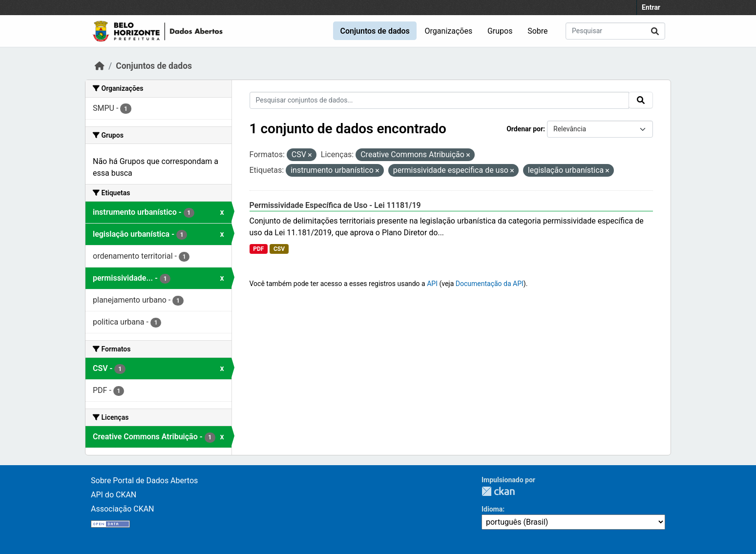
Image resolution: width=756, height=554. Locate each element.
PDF (258, 249)
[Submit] (655, 31)
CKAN (498, 491)
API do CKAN (114, 495)
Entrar (651, 7)
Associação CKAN (123, 509)
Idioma (492, 509)
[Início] (100, 66)
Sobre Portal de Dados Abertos (144, 481)
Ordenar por (525, 129)
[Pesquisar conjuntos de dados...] (615, 31)
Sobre (537, 31)
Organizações (449, 31)
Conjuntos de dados (375, 31)
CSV (279, 249)
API (432, 284)
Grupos (500, 31)
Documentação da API (490, 284)
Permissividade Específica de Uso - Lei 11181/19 (335, 205)
